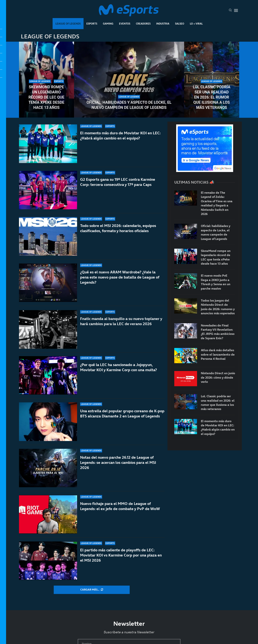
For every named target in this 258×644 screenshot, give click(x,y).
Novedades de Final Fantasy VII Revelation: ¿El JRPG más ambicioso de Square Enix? (218, 332)
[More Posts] (92, 590)
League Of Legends (68, 24)
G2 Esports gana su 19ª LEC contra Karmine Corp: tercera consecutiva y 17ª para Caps (118, 182)
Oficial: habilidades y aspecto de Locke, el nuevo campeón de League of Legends (129, 105)
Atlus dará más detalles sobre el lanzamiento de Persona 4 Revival (218, 354)
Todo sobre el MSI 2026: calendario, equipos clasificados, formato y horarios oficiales (118, 233)
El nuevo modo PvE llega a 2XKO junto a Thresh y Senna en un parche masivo (216, 282)
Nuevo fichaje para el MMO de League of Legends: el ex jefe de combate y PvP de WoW (120, 506)
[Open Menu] (236, 10)
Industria (163, 24)
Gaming (108, 24)
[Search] (230, 10)
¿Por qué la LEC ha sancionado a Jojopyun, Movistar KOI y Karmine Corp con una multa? (118, 374)
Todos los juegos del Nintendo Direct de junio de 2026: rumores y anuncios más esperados (218, 307)
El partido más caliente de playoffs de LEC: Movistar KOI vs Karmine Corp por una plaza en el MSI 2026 (121, 555)
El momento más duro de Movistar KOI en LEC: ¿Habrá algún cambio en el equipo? (120, 136)
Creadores (143, 24)
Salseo (180, 24)
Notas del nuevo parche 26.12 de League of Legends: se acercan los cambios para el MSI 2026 (118, 463)
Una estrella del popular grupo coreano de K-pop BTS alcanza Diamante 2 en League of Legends (122, 416)
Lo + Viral (196, 24)
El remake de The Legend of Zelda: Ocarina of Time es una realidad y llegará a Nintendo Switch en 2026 (217, 203)
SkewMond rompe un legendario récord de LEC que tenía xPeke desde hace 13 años (46, 97)
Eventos (125, 24)
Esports (92, 24)
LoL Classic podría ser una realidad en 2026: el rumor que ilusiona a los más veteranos (212, 97)
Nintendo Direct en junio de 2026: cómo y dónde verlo (218, 377)
